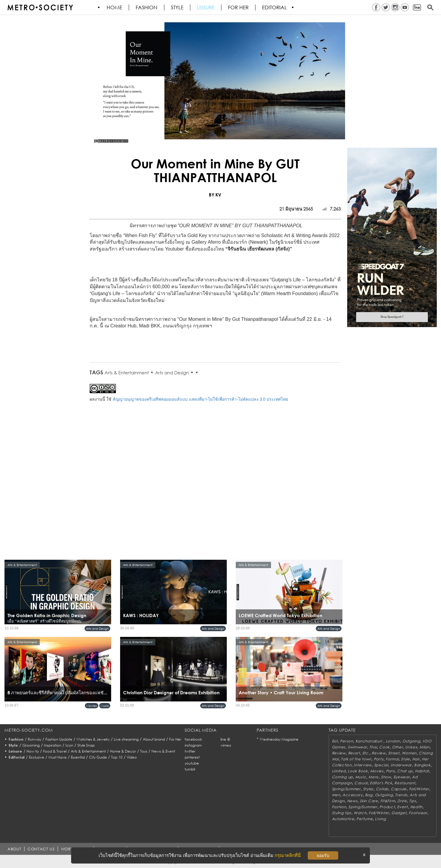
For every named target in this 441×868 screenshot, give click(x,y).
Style (177, 7)
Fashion (147, 7)
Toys (144, 751)
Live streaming (126, 739)
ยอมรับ (323, 855)
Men (336, 795)
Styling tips (342, 813)
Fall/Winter (419, 789)
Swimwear (357, 747)
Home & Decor (123, 751)
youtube (192, 763)
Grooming (31, 745)
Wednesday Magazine (279, 739)
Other (398, 747)
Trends (401, 795)
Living (380, 819)
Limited (339, 771)
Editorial (275, 7)
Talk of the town (356, 759)
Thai (373, 747)
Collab (382, 789)
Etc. (366, 753)
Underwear (401, 765)
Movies (92, 706)
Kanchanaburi (369, 741)
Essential (78, 757)
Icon (69, 745)
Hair (416, 759)
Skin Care (369, 801)
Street (394, 753)
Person (346, 741)
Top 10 (117, 757)
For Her (175, 739)
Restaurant (405, 783)
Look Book (358, 771)
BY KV (215, 195)
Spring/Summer (346, 789)
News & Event (163, 751)
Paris (391, 771)
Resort (354, 753)
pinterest (192, 757)
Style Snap (86, 745)
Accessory (352, 795)
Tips (412, 801)
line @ (225, 739)
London (393, 741)
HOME (115, 7)
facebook (193, 739)
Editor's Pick (381, 783)
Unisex (411, 747)
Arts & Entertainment (127, 373)
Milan (425, 747)
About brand (154, 739)
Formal (392, 759)
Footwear (418, 813)
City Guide (98, 757)
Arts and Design (172, 373)
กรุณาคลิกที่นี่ (288, 855)
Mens (373, 777)
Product (387, 807)
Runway (35, 739)
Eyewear (402, 777)
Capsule (399, 789)
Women (409, 753)
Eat (335, 741)
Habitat (422, 771)
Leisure (206, 7)
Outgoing (411, 741)
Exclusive (37, 757)
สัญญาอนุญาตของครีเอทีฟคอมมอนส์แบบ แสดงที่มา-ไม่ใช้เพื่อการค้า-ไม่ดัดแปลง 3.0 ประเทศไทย (200, 399)
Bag (369, 795)
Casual (361, 783)
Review (339, 753)
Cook (384, 747)
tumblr (190, 769)
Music (105, 706)
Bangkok (422, 765)
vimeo (226, 745)
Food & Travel (55, 751)
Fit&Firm (388, 801)
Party (379, 759)
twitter (190, 751)
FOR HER (239, 7)
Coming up (342, 777)
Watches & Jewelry (93, 739)
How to (33, 751)
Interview (363, 765)
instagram (193, 745)
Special (381, 765)
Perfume (365, 819)
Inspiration (53, 745)
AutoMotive (343, 819)
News (352, 801)
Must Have (58, 757)
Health (416, 807)
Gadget (399, 813)
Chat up (405, 771)
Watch (360, 813)
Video (132, 757)
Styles (368, 789)
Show (386, 777)
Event (402, 807)
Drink (402, 801)
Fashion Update (59, 739)
